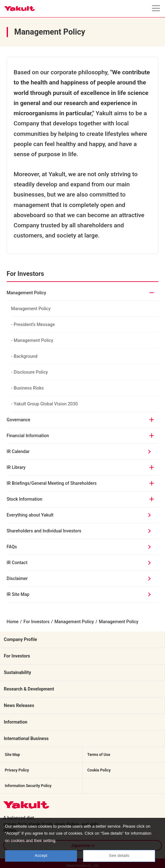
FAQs (12, 547)
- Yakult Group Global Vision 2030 (47, 404)
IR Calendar (18, 451)
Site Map (12, 755)
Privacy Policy (17, 770)
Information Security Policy (28, 786)
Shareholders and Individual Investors (44, 531)
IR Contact (17, 563)
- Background (27, 356)
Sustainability (17, 672)
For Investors (37, 622)
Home (13, 622)
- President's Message (35, 324)
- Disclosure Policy (32, 372)
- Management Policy (34, 340)
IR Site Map (18, 594)
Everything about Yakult (30, 515)
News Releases (19, 705)
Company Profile (21, 639)
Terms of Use (99, 755)
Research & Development (29, 689)
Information (16, 722)
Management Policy (31, 309)
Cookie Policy (99, 770)
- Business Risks (30, 388)
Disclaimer (17, 578)
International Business (26, 738)
